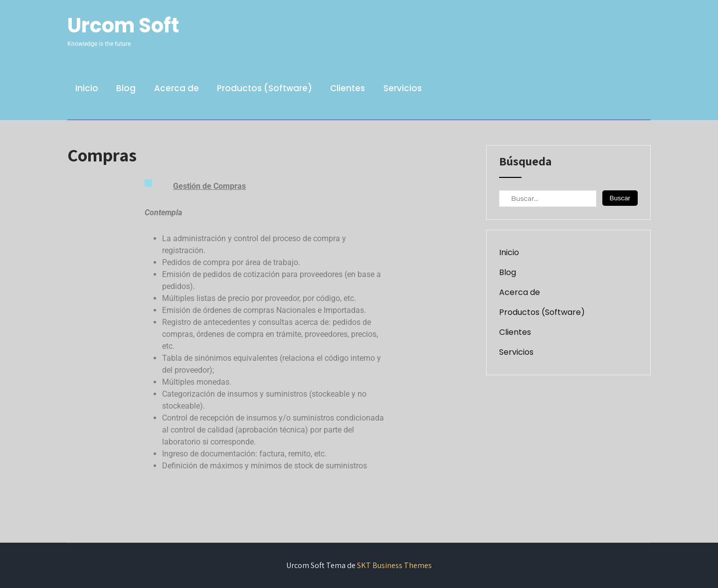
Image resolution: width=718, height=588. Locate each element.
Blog (126, 88)
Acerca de (177, 88)
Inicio (87, 88)
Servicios (403, 88)
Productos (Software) (265, 88)
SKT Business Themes (394, 565)
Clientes (348, 88)
